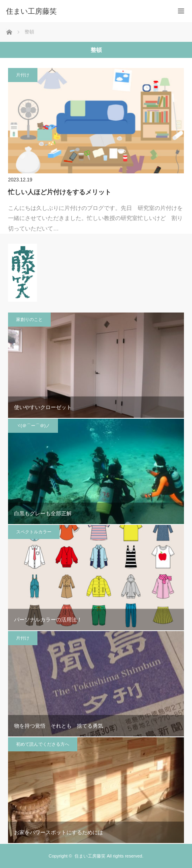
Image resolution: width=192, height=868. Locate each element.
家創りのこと (29, 319)
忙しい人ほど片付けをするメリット (60, 192)
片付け (23, 75)
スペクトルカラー (34, 532)
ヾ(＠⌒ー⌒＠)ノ (33, 426)
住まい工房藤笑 (90, 856)
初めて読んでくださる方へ (43, 744)
